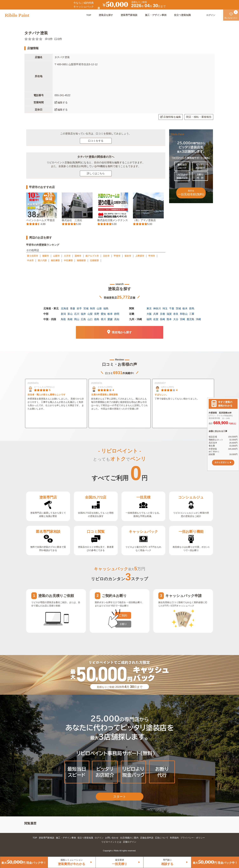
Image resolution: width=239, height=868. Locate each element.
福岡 (149, 319)
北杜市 (106, 256)
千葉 (172, 308)
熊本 (169, 319)
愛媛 (110, 319)
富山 (70, 314)
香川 (103, 319)
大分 (176, 319)
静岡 (117, 314)
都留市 (46, 256)
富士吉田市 (33, 256)
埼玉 (165, 308)
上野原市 (140, 256)
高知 (117, 319)
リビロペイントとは (111, 842)
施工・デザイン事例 (156, 15)
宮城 (86, 308)
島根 (70, 319)
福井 (83, 314)
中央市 (30, 260)
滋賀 (169, 314)
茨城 (178, 308)
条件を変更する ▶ (223, 463)
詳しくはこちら (96, 173)
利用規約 (174, 838)
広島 (83, 319)
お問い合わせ (112, 838)
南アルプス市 (92, 256)
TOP (89, 15)
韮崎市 (78, 256)
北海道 (65, 308)
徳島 (97, 319)
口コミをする (96, 141)
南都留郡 (81, 260)
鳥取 (63, 319)
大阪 (149, 314)
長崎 (162, 319)
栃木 (185, 308)
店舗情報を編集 (171, 117)
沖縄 (198, 319)
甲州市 (152, 256)
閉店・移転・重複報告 (199, 117)
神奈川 (157, 308)
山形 (99, 308)
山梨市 (56, 256)
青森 (73, 308)
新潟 (63, 314)
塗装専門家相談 (129, 15)
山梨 (90, 314)
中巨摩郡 (68, 260)
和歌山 (184, 314)
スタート (120, 797)
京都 (162, 314)
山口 (90, 319)
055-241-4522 (62, 95)
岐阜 (110, 314)
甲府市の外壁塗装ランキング (43, 245)
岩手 (79, 308)
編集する (61, 102)
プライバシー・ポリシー (193, 838)
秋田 (93, 308)
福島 (106, 308)
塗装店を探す (106, 15)
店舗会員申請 (147, 838)
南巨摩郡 (55, 260)
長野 (97, 314)
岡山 (77, 319)
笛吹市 (128, 256)
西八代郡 (42, 260)
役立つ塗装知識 (182, 15)
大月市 (67, 256)
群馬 (192, 308)
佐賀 (156, 319)
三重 (192, 314)
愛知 (103, 314)
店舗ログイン (130, 842)
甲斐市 (117, 256)
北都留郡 (94, 260)
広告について (162, 838)
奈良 (176, 314)
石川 (77, 314)
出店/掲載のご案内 (129, 838)
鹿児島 (190, 319)
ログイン (99, 838)
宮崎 (182, 319)
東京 (149, 308)
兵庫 (156, 314)
